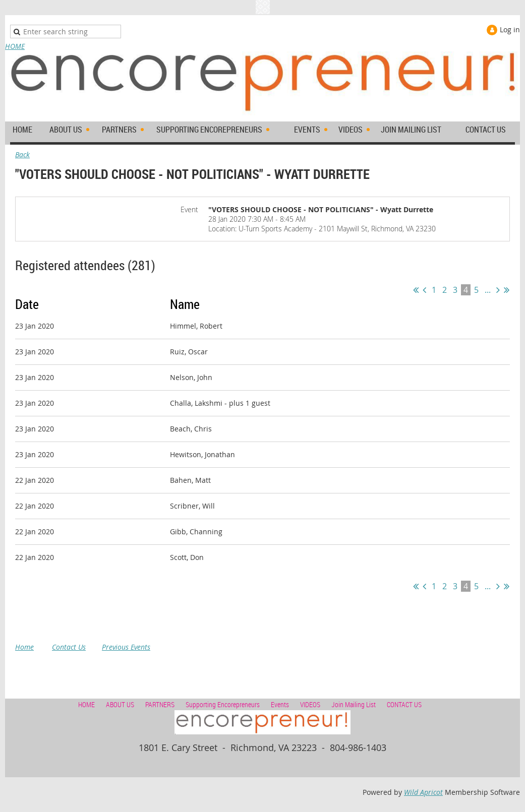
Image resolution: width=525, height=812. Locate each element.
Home (24, 647)
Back (22, 154)
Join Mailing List (354, 704)
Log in (510, 29)
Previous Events (126, 647)
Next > (498, 290)
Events (280, 704)
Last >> (507, 290)
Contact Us (69, 647)
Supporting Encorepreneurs (223, 704)
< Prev (424, 290)
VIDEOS (310, 704)
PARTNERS (160, 704)
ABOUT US (120, 704)
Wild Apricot (423, 792)
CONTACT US (404, 704)
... (488, 290)
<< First (416, 290)
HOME (15, 46)
